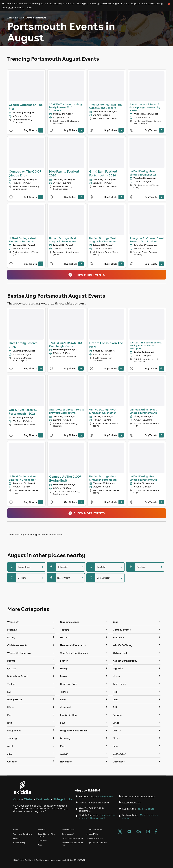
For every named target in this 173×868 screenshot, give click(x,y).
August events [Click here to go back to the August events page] (14, 18)
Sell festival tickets (95, 838)
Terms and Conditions (23, 834)
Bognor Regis (26, 567)
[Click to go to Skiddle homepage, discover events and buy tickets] (22, 787)
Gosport (26, 578)
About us (42, 830)
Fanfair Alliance (145, 809)
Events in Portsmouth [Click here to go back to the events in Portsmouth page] (36, 18)
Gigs (17, 799)
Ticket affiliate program (72, 838)
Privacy (16, 838)
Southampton (105, 578)
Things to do (63, 799)
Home (16, 830)
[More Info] (11, 130)
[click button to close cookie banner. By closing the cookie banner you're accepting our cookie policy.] (169, 4)
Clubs (28, 799)
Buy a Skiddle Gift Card (96, 843)
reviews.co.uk (105, 797)
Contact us (43, 841)
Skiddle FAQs (92, 834)
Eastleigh (105, 567)
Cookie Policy (19, 843)
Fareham (145, 567)
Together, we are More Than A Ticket (97, 816)
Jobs (40, 845)
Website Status (69, 830)
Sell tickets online (94, 830)
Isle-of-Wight (66, 578)
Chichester (66, 567)
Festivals (43, 799)
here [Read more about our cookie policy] (10, 7)
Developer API (68, 834)
